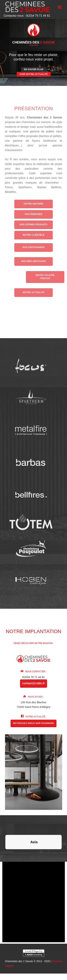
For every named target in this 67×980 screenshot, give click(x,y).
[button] (5, 853)
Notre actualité (33, 292)
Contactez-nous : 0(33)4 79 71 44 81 (27, 16)
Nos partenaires (34, 247)
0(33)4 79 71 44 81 (33, 677)
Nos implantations (33, 261)
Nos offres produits (33, 224)
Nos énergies (33, 214)
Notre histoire (33, 204)
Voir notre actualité (34, 74)
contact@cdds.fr (34, 683)
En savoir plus (33, 69)
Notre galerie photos (45, 277)
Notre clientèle (33, 235)
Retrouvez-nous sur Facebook (33, 723)
